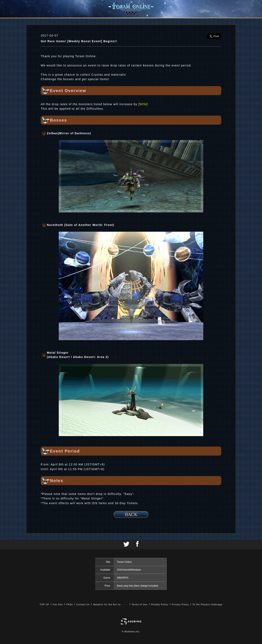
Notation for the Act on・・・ (111, 604)
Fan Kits (58, 604)
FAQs (70, 604)
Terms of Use (140, 604)
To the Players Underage (207, 604)
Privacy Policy (180, 604)
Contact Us (83, 604)
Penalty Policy (160, 604)
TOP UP (45, 604)
